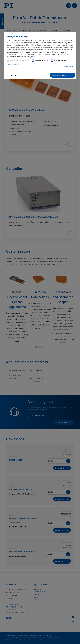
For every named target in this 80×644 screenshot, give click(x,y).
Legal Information (13, 64)
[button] (63, 75)
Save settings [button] (13, 75)
